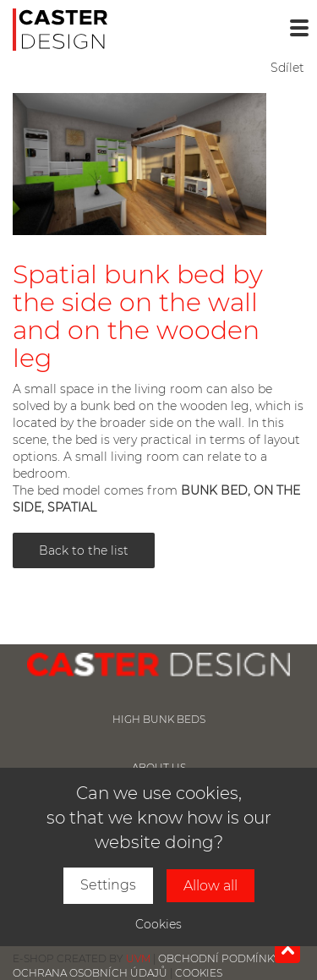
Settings (108, 885)
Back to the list (84, 550)
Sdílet (287, 68)
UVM (138, 958)
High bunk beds (159, 719)
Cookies (158, 924)
